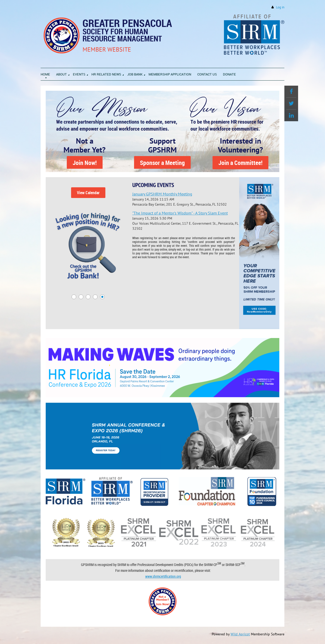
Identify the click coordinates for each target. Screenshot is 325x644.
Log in (280, 7)
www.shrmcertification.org (163, 576)
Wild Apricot (240, 634)
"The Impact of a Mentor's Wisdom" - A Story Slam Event (180, 213)
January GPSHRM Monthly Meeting (162, 194)
